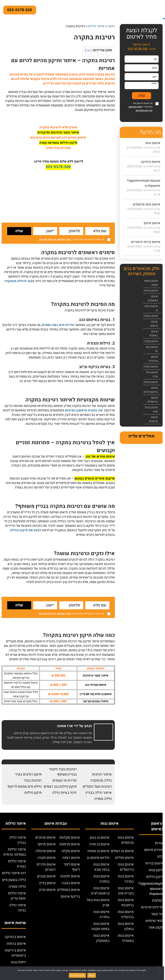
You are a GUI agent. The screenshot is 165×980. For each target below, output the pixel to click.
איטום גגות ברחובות (126, 903)
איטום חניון (47, 890)
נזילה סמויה (103, 799)
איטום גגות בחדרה (101, 914)
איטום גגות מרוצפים (147, 204)
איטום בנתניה (151, 316)
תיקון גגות (156, 870)
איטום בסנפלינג (68, 890)
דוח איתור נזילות (14, 873)
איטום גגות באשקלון (101, 938)
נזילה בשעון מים (14, 880)
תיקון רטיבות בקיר (28, 774)
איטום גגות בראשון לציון (100, 891)
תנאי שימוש (154, 921)
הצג (89, 50)
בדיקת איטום (70, 897)
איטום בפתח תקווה (151, 283)
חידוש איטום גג (98, 858)
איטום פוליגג (124, 858)
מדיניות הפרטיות (47, 239)
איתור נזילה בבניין (99, 793)
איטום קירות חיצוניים (146, 242)
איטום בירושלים (153, 400)
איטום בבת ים (152, 349)
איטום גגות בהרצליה (126, 914)
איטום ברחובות (153, 419)
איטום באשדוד (153, 334)
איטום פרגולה (45, 851)
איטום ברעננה (154, 324)
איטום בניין (48, 883)
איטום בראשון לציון (151, 390)
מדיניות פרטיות (152, 907)
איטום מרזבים (45, 838)
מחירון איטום (154, 850)
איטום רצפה (71, 858)
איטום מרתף (152, 223)
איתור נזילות (96, 26)
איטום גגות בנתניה (101, 879)
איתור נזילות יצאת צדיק (17, 896)
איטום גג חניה (99, 844)
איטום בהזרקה (150, 162)
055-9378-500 (20, 10)
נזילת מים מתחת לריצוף (25, 787)
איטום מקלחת (70, 838)
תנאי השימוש (64, 239)
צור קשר (157, 914)
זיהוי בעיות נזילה (64, 793)
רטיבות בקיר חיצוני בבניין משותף (63, 772)
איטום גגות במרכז (126, 879)
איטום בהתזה (16, 944)
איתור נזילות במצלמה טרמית (15, 852)
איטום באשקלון (153, 298)
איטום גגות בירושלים (126, 867)
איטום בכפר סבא (151, 409)
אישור (92, 975)
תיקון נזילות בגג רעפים (60, 787)
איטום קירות (154, 863)
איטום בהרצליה (153, 359)
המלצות (158, 901)
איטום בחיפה (151, 291)
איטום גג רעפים (122, 851)
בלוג (160, 857)
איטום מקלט (71, 851)
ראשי (111, 26)
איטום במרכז (151, 341)
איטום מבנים (46, 876)
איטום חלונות (70, 876)
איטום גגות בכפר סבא (101, 867)
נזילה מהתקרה (101, 780)
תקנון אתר (156, 927)
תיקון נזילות (33, 793)
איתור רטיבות (102, 774)
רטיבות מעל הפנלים (97, 787)
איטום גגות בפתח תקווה (100, 926)
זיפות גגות (18, 962)
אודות (159, 843)
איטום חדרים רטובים (46, 867)
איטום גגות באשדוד (126, 938)
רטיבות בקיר (33, 780)
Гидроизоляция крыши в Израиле (151, 889)
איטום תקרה (46, 858)
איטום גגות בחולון (126, 926)
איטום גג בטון (100, 838)
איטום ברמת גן (151, 308)
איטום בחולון (151, 382)
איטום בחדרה (151, 367)
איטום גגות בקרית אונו (126, 891)
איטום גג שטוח (98, 851)
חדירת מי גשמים (65, 780)
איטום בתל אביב (152, 374)
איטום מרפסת (70, 844)
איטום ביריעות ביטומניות (15, 953)
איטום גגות (153, 143)
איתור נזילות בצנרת (17, 864)
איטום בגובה (71, 883)
